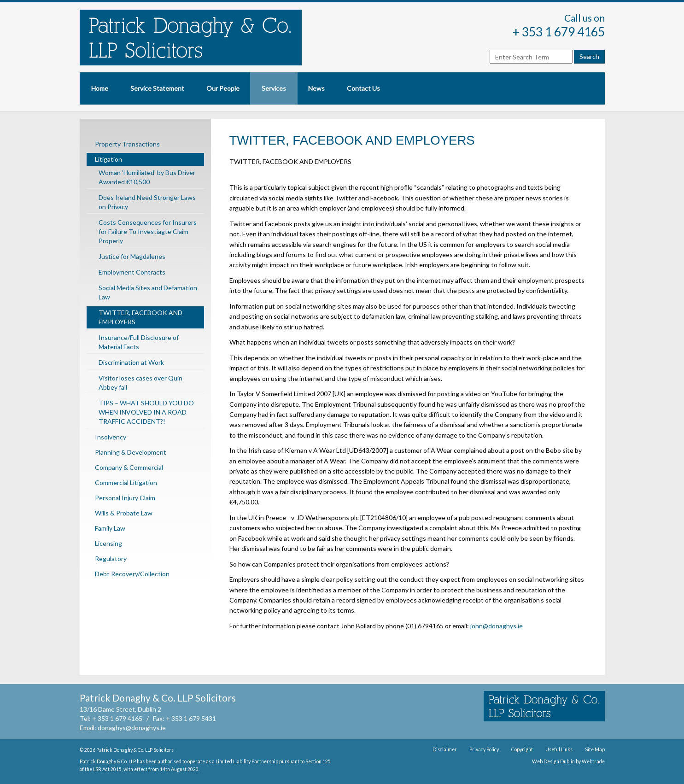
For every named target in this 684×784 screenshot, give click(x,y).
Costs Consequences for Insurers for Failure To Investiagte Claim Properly (148, 231)
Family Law (110, 528)
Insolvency (111, 437)
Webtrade (593, 761)
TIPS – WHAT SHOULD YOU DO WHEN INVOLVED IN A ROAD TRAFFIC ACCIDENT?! (146, 412)
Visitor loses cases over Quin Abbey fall (140, 383)
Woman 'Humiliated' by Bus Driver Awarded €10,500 (147, 177)
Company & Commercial (129, 467)
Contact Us (363, 88)
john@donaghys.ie (497, 626)
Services (274, 88)
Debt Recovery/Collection (132, 574)
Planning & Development (131, 452)
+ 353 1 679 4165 (559, 32)
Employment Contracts (132, 272)
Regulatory (111, 559)
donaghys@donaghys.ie (132, 728)
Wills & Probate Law (124, 513)
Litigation (108, 159)
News (316, 88)
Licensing (108, 543)
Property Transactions (127, 144)
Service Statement (157, 88)
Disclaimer (445, 749)
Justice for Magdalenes (132, 256)
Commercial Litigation (126, 483)
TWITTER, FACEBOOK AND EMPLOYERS (140, 317)
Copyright (522, 749)
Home (100, 88)
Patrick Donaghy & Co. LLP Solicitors (135, 750)
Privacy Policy (484, 749)
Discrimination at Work (131, 362)
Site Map (595, 749)
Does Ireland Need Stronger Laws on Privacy (147, 202)
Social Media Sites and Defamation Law (148, 292)
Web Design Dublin (553, 761)
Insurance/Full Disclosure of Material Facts (139, 342)
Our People (223, 88)
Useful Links (559, 749)
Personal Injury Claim (125, 498)
